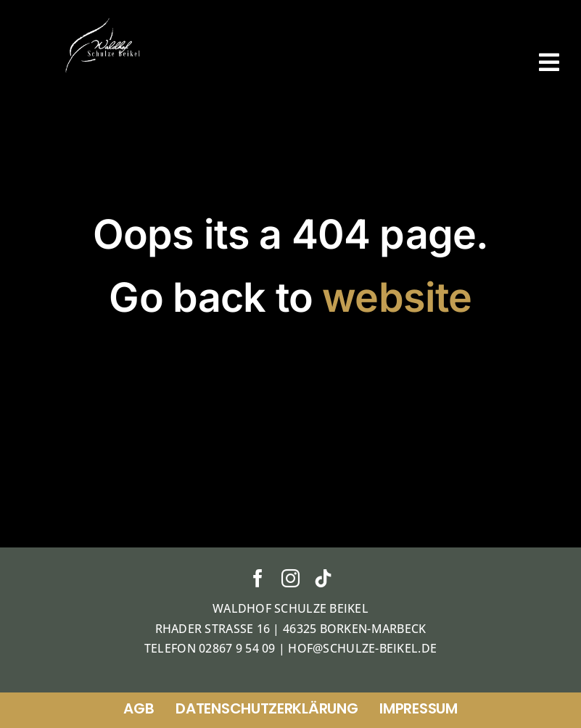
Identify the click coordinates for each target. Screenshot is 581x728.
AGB (139, 708)
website (397, 297)
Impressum (418, 708)
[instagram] (290, 578)
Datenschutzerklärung (267, 708)
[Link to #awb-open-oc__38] (549, 62)
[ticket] (104, 21)
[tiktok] (323, 578)
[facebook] (258, 578)
